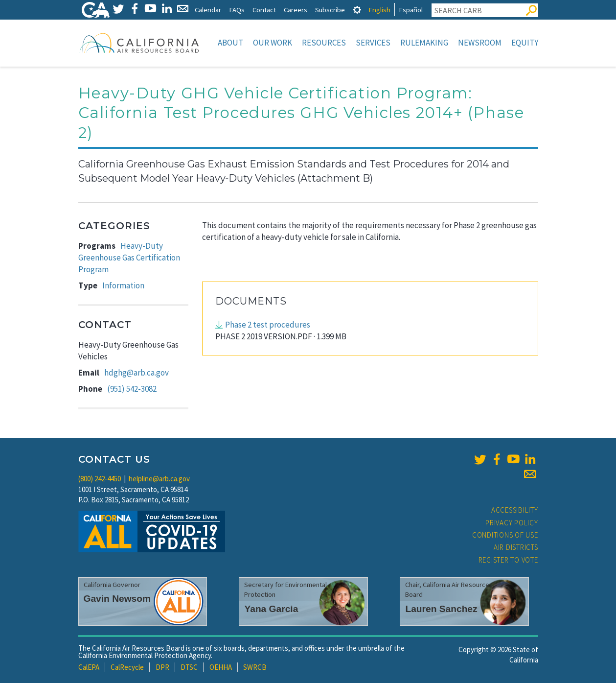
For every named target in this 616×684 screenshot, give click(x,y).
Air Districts (516, 548)
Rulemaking (424, 43)
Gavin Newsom (117, 600)
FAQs (237, 10)
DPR (162, 668)
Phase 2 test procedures (268, 326)
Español (411, 10)
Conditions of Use (505, 536)
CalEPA (89, 668)
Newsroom (480, 43)
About (230, 43)
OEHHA (221, 668)
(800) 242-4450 (100, 480)
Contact (264, 10)
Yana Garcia (271, 610)
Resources (324, 43)
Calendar (208, 10)
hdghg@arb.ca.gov (137, 374)
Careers (296, 10)
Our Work (273, 43)
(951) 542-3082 (132, 390)
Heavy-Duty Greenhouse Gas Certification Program (129, 259)
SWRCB (255, 668)
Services (373, 43)
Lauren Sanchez (441, 610)
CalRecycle (127, 668)
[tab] (357, 10)
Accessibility (515, 511)
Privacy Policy (512, 524)
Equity (525, 43)
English (379, 10)
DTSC (189, 668)
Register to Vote (508, 561)
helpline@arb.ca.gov (159, 480)
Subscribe (330, 10)
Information (123, 286)
